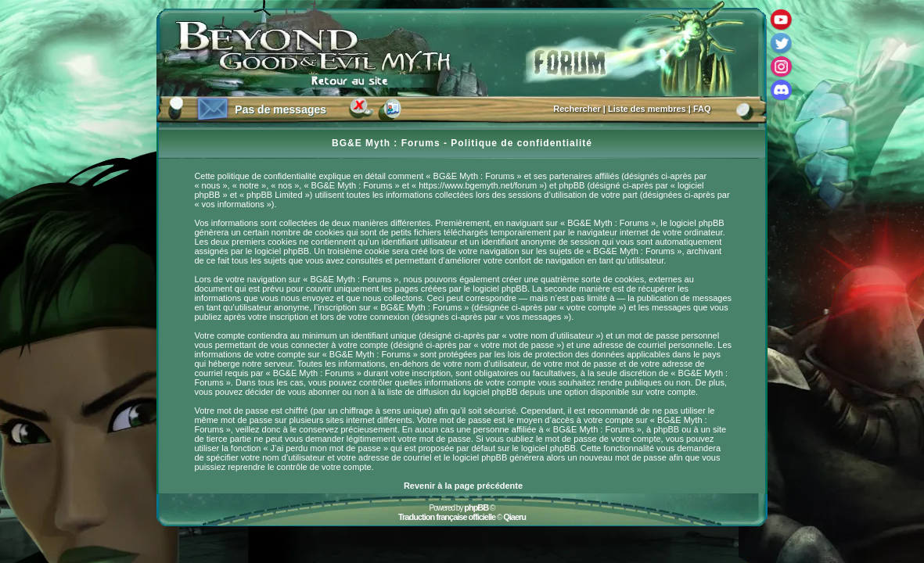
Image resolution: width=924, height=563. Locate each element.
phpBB (476, 507)
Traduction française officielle (447, 517)
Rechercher (577, 109)
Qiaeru (514, 517)
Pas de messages (280, 109)
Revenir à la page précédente (463, 486)
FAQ (702, 109)
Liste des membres (647, 109)
